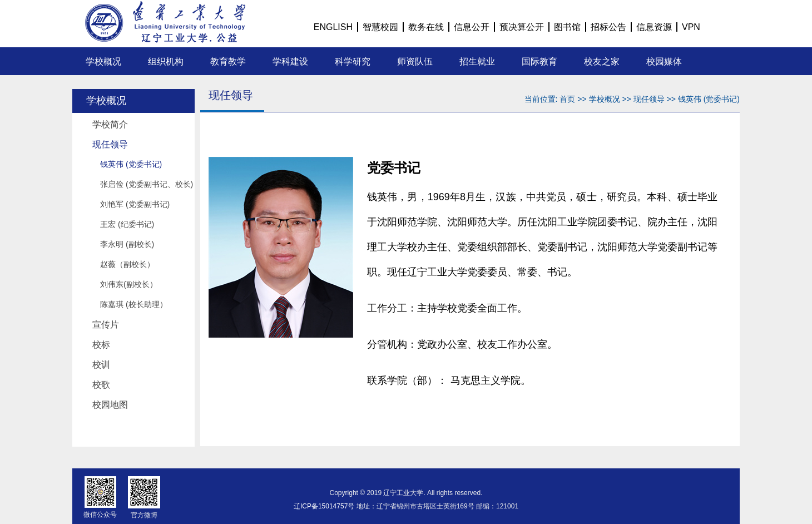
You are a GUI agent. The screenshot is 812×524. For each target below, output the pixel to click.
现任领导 (110, 144)
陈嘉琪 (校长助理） (134, 304)
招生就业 (477, 61)
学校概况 (103, 61)
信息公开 (472, 27)
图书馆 (567, 27)
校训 (101, 365)
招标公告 (608, 27)
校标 (101, 345)
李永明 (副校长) (127, 244)
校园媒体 (664, 61)
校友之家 (602, 61)
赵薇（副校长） (127, 264)
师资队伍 (415, 61)
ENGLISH (333, 27)
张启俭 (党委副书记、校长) (147, 184)
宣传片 (106, 325)
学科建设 (290, 61)
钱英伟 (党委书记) (131, 164)
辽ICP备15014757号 (324, 506)
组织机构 (166, 61)
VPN (691, 27)
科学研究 (353, 61)
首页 (567, 99)
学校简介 (110, 124)
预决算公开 (522, 27)
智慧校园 (380, 27)
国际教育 (539, 61)
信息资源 (654, 27)
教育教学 (228, 61)
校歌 (101, 385)
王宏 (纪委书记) (127, 224)
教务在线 (426, 27)
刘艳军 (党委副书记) (135, 204)
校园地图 (110, 405)
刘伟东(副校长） (129, 284)
